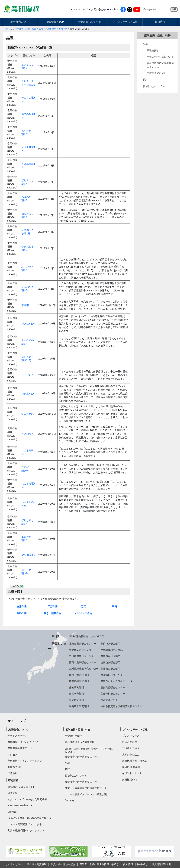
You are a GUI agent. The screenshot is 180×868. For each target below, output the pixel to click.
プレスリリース (131, 736)
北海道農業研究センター (83, 644)
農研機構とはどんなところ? (23, 742)
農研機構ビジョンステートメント (26, 761)
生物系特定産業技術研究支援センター (121, 706)
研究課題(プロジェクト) (21, 787)
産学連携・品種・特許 (90, 22)
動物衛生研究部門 (110, 669)
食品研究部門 (76, 700)
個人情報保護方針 (162, 864)
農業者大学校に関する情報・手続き (99, 864)
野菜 (83, 606)
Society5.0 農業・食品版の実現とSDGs (29, 818)
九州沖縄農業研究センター (84, 669)
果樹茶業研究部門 (79, 706)
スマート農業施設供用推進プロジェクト (87, 788)
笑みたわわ (28, 414)
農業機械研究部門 (79, 681)
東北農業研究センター (81, 650)
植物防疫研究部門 (110, 662)
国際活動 (12, 773)
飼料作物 (22, 613)
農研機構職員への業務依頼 (80, 742)
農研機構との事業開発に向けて (82, 757)
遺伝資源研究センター (113, 687)
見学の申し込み (131, 755)
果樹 (114, 606)
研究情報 (13, 780)
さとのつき (28, 434)
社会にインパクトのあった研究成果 (27, 799)
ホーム (9, 29)
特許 (67, 769)
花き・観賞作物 (53, 613)
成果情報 (12, 812)
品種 (41, 29)
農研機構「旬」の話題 (134, 761)
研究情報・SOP (55, 22)
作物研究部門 (76, 687)
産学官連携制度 (73, 736)
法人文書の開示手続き (63, 864)
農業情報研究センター (113, 675)
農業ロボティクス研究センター (118, 681)
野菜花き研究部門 (110, 644)
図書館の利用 (15, 767)
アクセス (12, 755)
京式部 (25, 305)
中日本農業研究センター (83, 656)
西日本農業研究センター (83, 662)
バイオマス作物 (83, 613)
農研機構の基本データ (20, 748)
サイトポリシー (14, 864)
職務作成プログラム (76, 776)
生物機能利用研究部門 (113, 650)
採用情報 (160, 22)
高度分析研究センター (113, 694)
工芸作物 (53, 606)
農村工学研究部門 (79, 675)
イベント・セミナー (133, 773)
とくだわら (28, 375)
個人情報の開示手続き (135, 864)
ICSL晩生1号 (28, 555)
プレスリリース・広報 (125, 22)
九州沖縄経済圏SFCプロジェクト (26, 830)
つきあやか (28, 393)
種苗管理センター (110, 700)
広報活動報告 (130, 742)
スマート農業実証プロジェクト (25, 824)
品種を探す (51, 29)
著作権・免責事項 (37, 864)
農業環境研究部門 (110, 656)
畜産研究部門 (76, 694)
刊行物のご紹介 (131, 748)
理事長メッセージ (17, 736)
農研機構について (20, 22)
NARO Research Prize (20, 805)
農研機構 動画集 (131, 767)
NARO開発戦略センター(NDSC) (87, 636)
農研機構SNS (130, 780)
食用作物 (63, 29)
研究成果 (12, 793)
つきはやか (28, 324)
